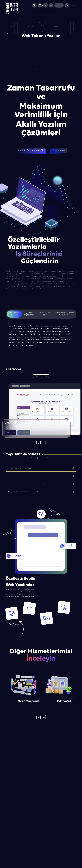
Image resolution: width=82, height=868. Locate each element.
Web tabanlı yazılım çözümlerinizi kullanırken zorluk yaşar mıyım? (26, 484)
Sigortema (10, 423)
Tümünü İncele (41, 376)
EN (61, 5)
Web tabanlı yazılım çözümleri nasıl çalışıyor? (20, 468)
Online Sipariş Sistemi (45, 314)
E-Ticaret (64, 701)
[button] (39, 443)
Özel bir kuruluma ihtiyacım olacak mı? (18, 476)
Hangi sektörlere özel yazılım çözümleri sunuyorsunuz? (23, 492)
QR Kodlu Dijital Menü (30, 314)
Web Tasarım (29, 701)
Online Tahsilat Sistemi (14, 314)
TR (57, 5)
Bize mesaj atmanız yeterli (39, 458)
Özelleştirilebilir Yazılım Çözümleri (64, 314)
